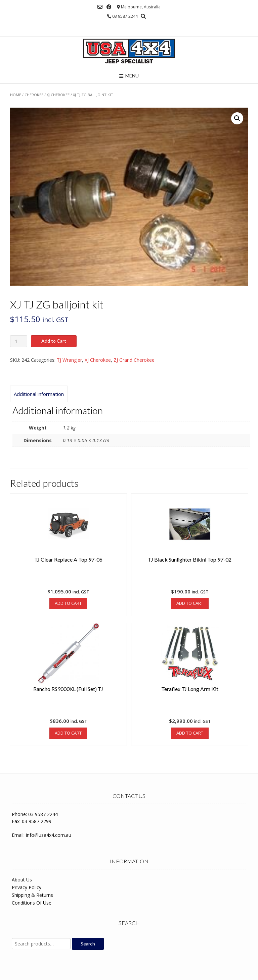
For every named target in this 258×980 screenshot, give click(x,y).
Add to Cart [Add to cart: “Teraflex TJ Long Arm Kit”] (190, 733)
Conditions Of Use (32, 903)
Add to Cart (54, 341)
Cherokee (34, 95)
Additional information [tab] (39, 394)
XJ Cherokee (58, 95)
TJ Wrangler (69, 360)
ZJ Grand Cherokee (134, 360)
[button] (237, 118)
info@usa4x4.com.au (49, 835)
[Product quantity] (19, 341)
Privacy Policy (27, 887)
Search (88, 944)
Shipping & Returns (32, 895)
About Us (22, 880)
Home (16, 95)
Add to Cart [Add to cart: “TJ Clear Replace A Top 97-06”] (68, 603)
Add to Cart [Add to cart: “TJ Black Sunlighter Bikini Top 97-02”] (190, 603)
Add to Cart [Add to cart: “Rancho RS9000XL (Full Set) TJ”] (68, 733)
